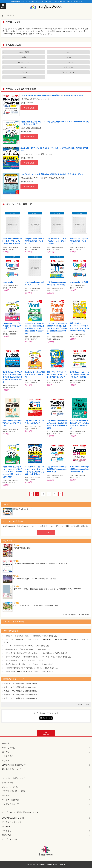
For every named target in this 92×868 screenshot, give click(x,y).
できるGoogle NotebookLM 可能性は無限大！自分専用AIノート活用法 (79, 374)
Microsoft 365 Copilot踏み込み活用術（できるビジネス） (79, 241)
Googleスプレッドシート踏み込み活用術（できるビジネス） (34, 241)
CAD (24, 77)
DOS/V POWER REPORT (13, 818)
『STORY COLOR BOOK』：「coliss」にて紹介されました (26, 646)
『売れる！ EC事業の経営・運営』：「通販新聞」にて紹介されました (30, 636)
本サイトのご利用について (13, 778)
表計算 (24, 57)
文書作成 (68, 57)
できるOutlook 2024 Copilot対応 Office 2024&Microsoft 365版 (57, 469)
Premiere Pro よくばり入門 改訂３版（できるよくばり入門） (12, 326)
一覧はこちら (84, 704)
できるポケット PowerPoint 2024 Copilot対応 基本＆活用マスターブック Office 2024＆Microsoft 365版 (57, 328)
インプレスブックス (10, 839)
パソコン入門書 (24, 52)
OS (68, 52)
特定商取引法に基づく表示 (13, 791)
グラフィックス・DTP (68, 72)
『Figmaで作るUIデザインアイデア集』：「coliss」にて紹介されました (31, 668)
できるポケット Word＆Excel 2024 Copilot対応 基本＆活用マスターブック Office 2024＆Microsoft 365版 (35, 328)
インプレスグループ (10, 804)
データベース (68, 62)
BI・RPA (24, 67)
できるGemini (8, 282)
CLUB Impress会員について (14, 765)
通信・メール (68, 67)
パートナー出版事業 (10, 800)
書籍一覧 (6, 743)
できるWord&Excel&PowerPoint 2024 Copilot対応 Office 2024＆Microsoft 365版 (52, 95)
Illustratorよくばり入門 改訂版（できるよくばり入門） (35, 374)
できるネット (8, 831)
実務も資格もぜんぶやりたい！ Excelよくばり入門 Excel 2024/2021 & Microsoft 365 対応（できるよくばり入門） (12, 472)
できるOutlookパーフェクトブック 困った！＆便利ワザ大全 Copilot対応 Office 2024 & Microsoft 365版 (12, 377)
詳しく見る (47, 532)
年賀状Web (7, 835)
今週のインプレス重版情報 (14, 684)
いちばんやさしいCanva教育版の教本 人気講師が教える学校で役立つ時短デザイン (52, 174)
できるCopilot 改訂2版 (79, 282)
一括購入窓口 (8, 756)
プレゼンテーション (24, 62)
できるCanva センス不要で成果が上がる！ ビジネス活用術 (57, 241)
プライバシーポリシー (11, 787)
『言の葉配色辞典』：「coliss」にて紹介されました (24, 660)
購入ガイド (7, 752)
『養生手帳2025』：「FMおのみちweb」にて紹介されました (27, 649)
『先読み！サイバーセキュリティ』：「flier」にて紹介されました (29, 672)
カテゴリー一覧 (9, 748)
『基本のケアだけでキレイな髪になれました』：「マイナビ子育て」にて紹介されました (37, 657)
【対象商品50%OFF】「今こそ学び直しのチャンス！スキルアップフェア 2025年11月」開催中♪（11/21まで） (46, 2)
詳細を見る (30, 108)
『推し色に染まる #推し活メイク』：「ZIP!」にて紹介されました (29, 664)
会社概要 (6, 795)
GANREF (6, 827)
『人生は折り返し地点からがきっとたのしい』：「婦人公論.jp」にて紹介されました (36, 653)
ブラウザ (24, 72)
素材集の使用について (11, 769)
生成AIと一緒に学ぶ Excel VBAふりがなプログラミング (12, 423)
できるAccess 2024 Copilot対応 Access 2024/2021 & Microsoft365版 (79, 469)
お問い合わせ (8, 783)
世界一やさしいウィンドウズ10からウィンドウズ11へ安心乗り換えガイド (57, 374)
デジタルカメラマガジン (12, 822)
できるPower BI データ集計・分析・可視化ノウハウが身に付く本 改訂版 (12, 241)
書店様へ (6, 761)
